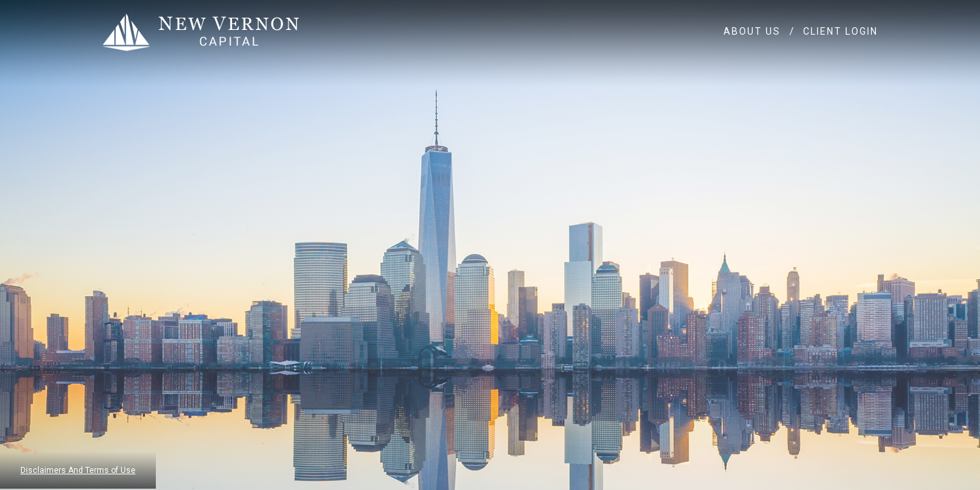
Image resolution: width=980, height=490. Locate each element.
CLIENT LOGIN (840, 31)
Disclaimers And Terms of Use (78, 470)
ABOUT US (752, 31)
